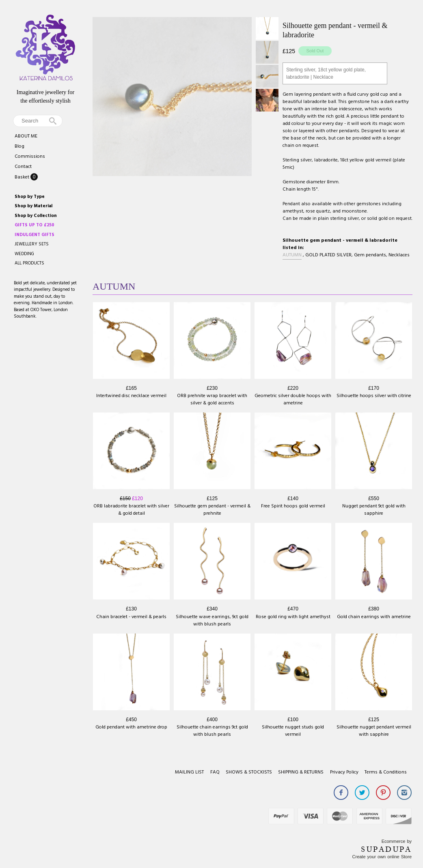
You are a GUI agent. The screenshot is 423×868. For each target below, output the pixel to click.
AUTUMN (292, 255)
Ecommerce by (397, 841)
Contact (23, 167)
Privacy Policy (344, 772)
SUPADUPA (386, 849)
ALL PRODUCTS (29, 263)
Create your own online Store (382, 857)
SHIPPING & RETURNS (301, 772)
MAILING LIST (189, 772)
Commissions (30, 157)
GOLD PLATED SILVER (328, 255)
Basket (23, 177)
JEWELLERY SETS (32, 244)
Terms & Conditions (386, 772)
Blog (19, 146)
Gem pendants (370, 255)
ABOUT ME (26, 136)
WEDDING (24, 254)
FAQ (215, 772)
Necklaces (399, 255)
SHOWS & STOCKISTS (249, 772)
